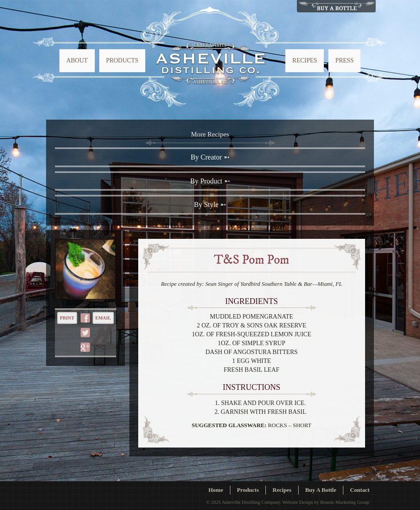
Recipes (305, 60)
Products (122, 60)
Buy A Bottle (321, 490)
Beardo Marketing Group (345, 502)
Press (344, 60)
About (77, 60)
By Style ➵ (210, 204)
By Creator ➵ (210, 157)
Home (216, 490)
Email (103, 318)
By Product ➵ (210, 181)
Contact (360, 490)
